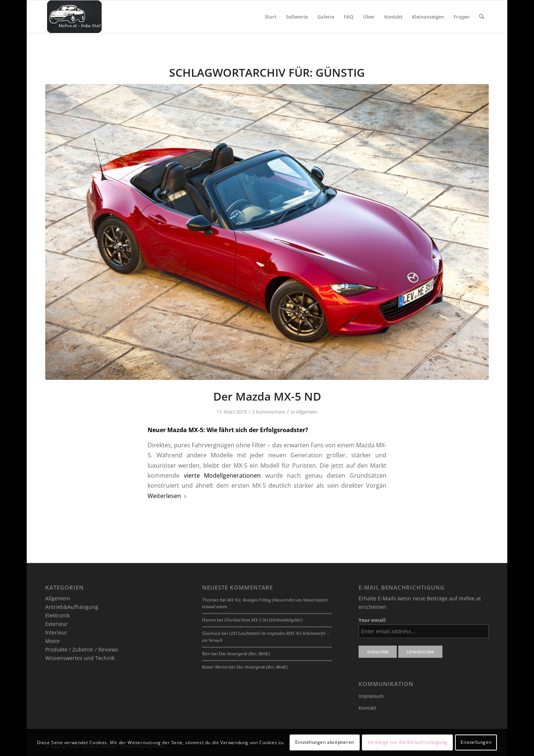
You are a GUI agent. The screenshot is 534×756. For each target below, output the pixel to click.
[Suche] (482, 17)
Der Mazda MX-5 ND (267, 396)
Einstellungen (476, 742)
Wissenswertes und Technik (80, 658)
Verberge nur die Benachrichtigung (407, 742)
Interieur (56, 632)
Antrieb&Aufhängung (72, 607)
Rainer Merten (215, 667)
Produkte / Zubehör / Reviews (82, 649)
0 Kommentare (269, 412)
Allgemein (307, 412)
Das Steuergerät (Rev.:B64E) (244, 654)
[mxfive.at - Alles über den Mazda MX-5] (74, 17)
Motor (53, 641)
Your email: (373, 620)
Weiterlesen (167, 496)
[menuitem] (271, 17)
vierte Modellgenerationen (222, 475)
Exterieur (57, 624)
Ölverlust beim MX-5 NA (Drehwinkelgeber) (263, 620)
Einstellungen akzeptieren (325, 742)
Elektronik (57, 615)
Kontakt (367, 708)
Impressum (371, 696)
